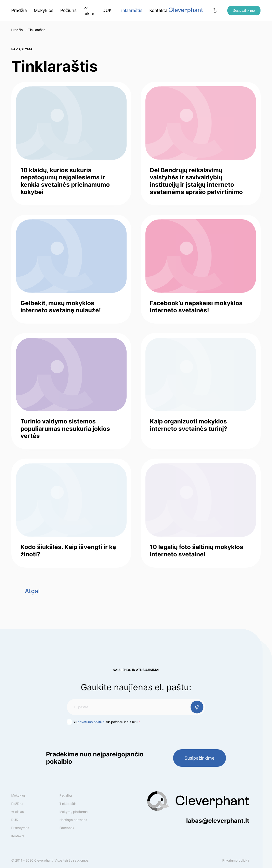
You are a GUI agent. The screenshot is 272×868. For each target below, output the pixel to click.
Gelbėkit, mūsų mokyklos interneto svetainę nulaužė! (61, 307)
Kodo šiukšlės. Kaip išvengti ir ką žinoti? (68, 550)
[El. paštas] (136, 707)
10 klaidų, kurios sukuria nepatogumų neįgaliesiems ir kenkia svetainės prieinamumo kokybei (65, 181)
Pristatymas (20, 828)
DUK (107, 10)
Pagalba (66, 795)
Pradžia (19, 10)
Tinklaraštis (130, 10)
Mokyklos (44, 10)
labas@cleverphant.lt (218, 820)
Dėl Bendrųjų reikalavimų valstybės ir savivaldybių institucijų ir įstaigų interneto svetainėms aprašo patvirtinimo (196, 181)
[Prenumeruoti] (197, 707)
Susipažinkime (244, 10)
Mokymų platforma (74, 812)
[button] (215, 10)
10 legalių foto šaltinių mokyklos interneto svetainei (197, 550)
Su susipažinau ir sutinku (107, 722)
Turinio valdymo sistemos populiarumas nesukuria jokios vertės (65, 428)
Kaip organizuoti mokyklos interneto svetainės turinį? (189, 425)
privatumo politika (91, 722)
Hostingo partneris (73, 820)
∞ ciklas (90, 10)
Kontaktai (159, 10)
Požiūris (68, 10)
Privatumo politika (236, 860)
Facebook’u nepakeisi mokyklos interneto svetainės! (196, 307)
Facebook (67, 828)
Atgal (32, 591)
